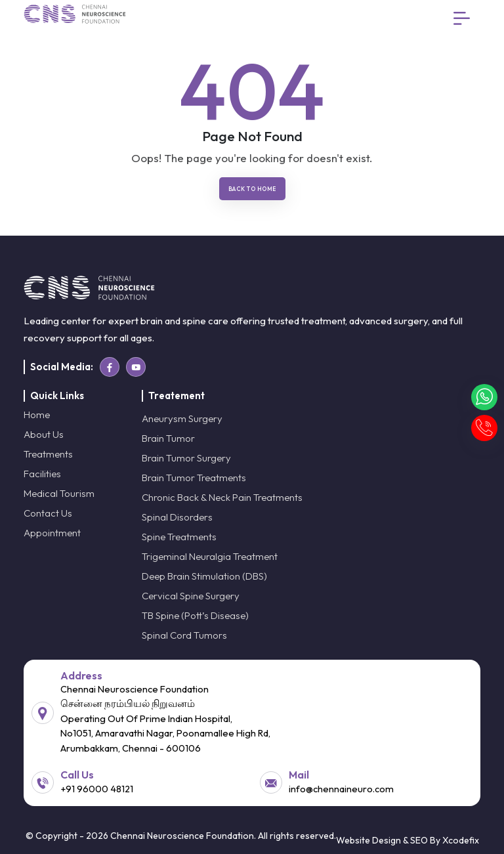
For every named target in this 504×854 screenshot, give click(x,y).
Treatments (48, 454)
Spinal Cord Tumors (184, 635)
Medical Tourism (59, 493)
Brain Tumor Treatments (194, 478)
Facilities (42, 474)
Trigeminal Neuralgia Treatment (210, 556)
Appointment (52, 533)
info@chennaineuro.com (341, 789)
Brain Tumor (168, 438)
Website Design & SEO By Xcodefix (408, 840)
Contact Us (48, 513)
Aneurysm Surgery (182, 418)
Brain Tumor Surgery (186, 458)
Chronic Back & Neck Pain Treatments (222, 497)
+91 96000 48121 (97, 789)
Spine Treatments (179, 537)
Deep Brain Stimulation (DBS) (204, 576)
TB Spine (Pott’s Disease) (195, 615)
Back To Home (252, 189)
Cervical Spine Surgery (191, 596)
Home (37, 415)
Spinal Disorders (177, 517)
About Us (44, 434)
